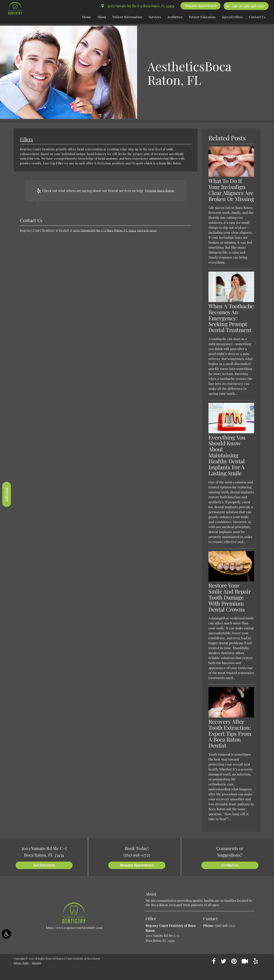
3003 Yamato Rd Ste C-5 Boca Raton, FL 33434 (138, 6)
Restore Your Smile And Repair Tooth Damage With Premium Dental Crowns (230, 597)
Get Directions (44, 865)
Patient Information (127, 17)
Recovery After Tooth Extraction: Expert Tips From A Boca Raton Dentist (230, 734)
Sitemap (37, 963)
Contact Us (257, 17)
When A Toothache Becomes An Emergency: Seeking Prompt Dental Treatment (231, 318)
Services (155, 17)
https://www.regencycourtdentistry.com (74, 928)
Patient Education (202, 17)
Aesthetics (175, 17)
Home (87, 17)
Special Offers (232, 17)
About (102, 17)
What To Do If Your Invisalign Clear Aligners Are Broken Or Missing (231, 190)
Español (6, 494)
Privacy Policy (22, 963)
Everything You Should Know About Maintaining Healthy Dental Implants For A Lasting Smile (227, 455)
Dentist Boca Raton (160, 191)
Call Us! (244, 6)
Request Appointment (200, 6)
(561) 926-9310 (147, 230)
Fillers (26, 139)
